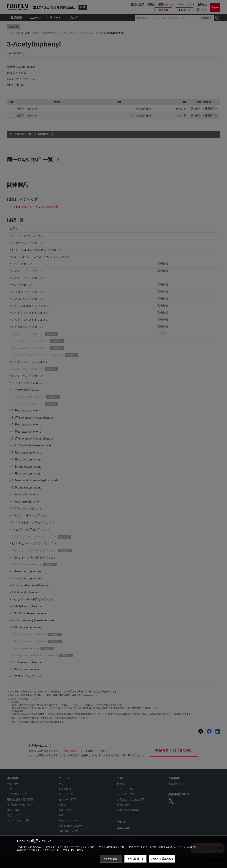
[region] (113, 852)
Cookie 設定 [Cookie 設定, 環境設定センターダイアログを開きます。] (111, 859)
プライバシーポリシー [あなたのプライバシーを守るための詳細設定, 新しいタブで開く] (74, 850)
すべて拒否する (135, 859)
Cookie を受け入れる (162, 859)
